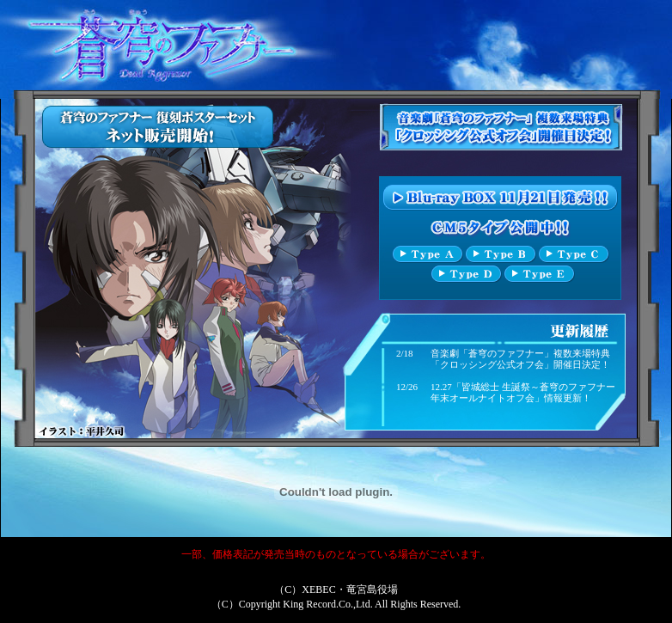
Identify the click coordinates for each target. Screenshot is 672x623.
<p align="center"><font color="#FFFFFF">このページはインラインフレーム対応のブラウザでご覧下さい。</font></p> (336, 269)
